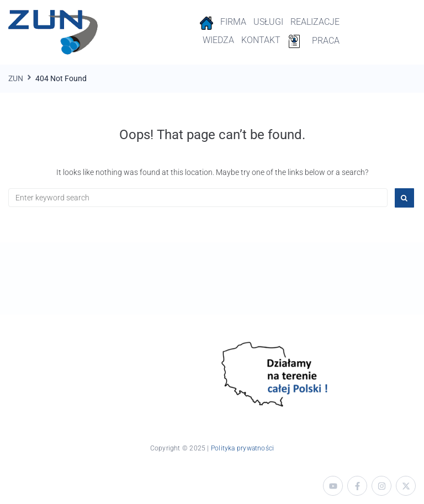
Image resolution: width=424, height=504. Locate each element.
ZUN (16, 78)
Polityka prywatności (242, 448)
